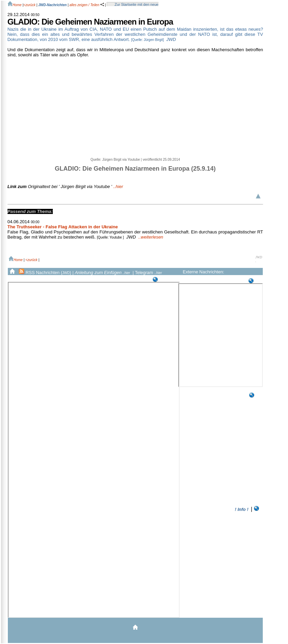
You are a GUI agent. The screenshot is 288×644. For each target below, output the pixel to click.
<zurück (29, 5)
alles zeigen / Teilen (87, 5)
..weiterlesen (151, 237)
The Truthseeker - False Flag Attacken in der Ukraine (63, 227)
